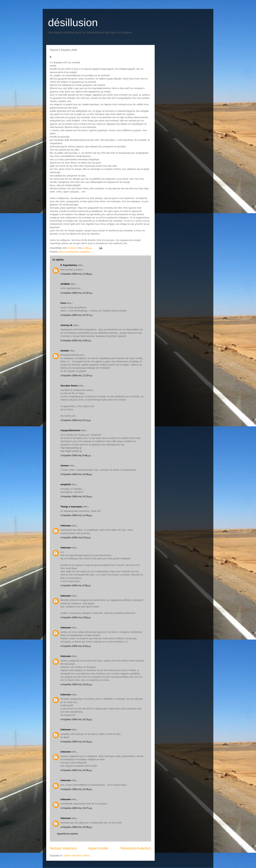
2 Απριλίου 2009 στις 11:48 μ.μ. (76, 274)
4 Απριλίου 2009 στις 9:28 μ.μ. (76, 585)
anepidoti (66, 484)
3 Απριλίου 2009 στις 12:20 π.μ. (77, 293)
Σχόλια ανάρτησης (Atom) (77, 855)
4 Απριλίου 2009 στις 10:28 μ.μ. (76, 827)
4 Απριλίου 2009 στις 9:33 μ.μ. (76, 646)
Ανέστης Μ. (67, 325)
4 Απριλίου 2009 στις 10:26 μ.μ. (76, 770)
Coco (63, 303)
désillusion (73, 22)
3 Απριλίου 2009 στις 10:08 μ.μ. (76, 474)
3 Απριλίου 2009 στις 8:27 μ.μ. (76, 420)
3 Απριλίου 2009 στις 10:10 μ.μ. (76, 496)
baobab (65, 351)
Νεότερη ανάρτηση (63, 848)
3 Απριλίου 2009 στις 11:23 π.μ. (77, 375)
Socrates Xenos (69, 386)
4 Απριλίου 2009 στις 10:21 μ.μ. (76, 684)
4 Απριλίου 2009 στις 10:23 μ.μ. (76, 719)
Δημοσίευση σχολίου (67, 834)
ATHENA (65, 284)
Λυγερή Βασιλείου (70, 430)
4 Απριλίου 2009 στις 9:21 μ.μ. (76, 537)
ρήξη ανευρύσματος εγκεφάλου (75, 252)
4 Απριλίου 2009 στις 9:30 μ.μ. (76, 617)
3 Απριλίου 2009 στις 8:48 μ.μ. (76, 455)
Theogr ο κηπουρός (71, 507)
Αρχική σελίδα (98, 848)
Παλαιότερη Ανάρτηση (135, 848)
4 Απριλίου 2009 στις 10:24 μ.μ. (76, 742)
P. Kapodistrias (69, 265)
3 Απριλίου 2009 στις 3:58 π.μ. (76, 340)
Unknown (66, 526)
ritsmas (65, 466)
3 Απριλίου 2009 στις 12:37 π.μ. (77, 315)
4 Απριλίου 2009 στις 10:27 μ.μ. (76, 808)
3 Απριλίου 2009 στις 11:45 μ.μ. (76, 515)
